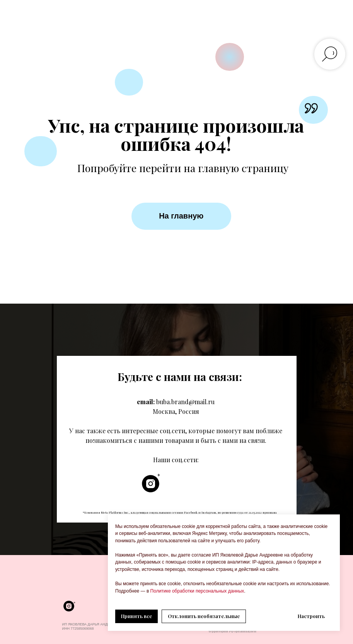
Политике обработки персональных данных (196, 591)
